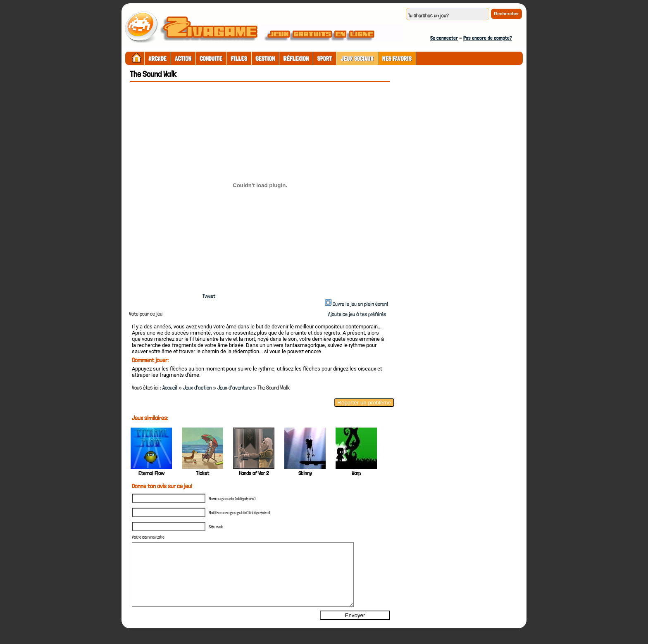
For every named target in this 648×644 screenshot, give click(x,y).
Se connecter (444, 38)
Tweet (209, 296)
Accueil (170, 387)
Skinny (305, 473)
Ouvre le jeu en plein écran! (360, 304)
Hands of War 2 (254, 473)
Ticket (202, 473)
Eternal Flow (151, 473)
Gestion (265, 59)
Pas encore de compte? (488, 38)
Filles (239, 59)
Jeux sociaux (357, 59)
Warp (356, 473)
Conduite (211, 59)
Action (183, 59)
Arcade (158, 59)
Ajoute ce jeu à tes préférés (356, 314)
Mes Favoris (397, 59)
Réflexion (296, 59)
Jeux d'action (197, 387)
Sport (325, 59)
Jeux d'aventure (235, 387)
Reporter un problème (364, 403)
